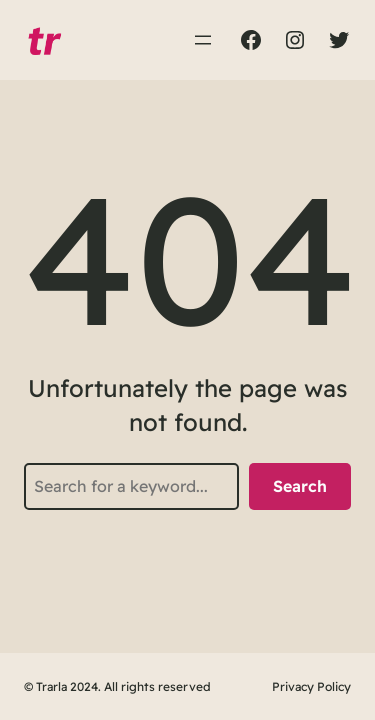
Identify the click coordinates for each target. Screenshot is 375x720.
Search (300, 486)
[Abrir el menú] (203, 40)
